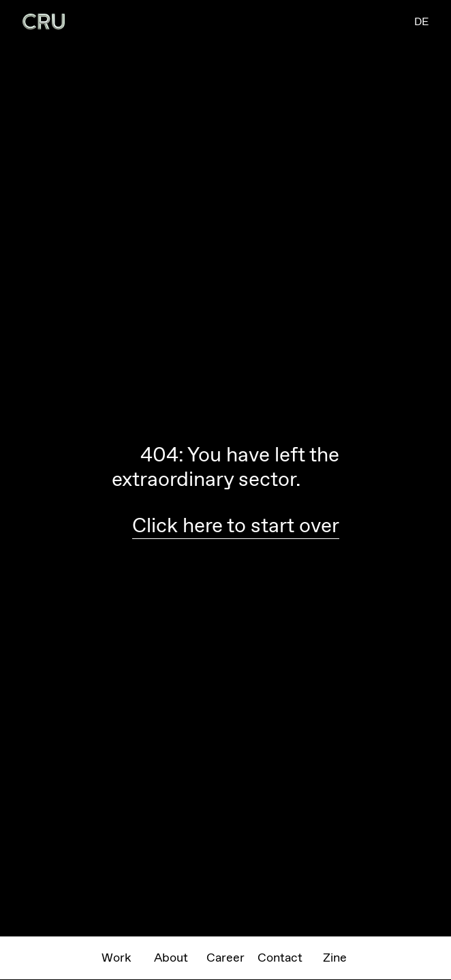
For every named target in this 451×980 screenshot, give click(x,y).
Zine (335, 958)
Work (116, 958)
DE (421, 21)
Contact (280, 958)
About (171, 958)
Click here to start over (236, 525)
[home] (44, 22)
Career (226, 958)
